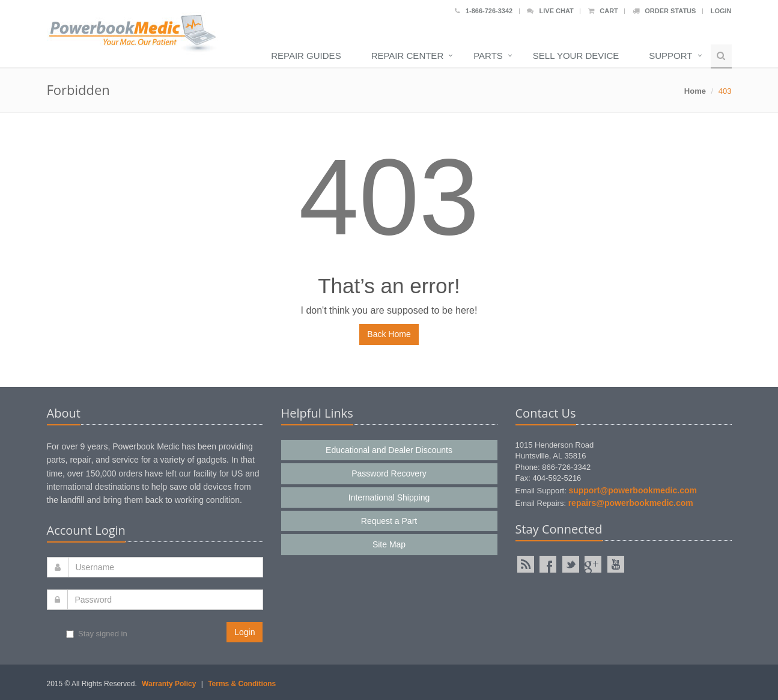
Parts (488, 56)
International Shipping (389, 498)
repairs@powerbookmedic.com (631, 503)
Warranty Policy (169, 684)
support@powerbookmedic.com (633, 490)
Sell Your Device (576, 56)
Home (695, 91)
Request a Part (389, 521)
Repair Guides (306, 56)
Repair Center (408, 56)
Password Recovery (389, 473)
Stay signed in (97, 634)
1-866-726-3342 (484, 11)
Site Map (389, 544)
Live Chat (550, 11)
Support (670, 56)
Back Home (389, 334)
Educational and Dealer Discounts (389, 450)
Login (721, 11)
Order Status (664, 11)
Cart (603, 11)
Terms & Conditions (242, 684)
